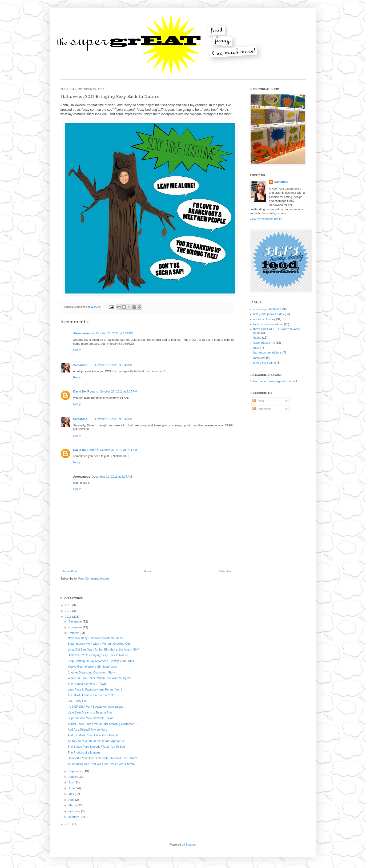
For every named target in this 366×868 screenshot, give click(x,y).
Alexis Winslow (84, 333)
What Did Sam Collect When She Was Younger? (99, 678)
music (257, 348)
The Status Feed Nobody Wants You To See (96, 747)
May (72, 794)
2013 (69, 605)
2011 (69, 617)
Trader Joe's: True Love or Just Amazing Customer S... (103, 724)
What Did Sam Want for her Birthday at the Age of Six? (103, 649)
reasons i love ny (264, 319)
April (72, 800)
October (74, 633)
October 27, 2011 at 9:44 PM (114, 419)
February (75, 811)
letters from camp (265, 363)
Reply (77, 350)
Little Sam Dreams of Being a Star (90, 712)
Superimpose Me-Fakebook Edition (91, 718)
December (76, 621)
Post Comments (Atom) (94, 578)
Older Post (226, 571)
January (74, 817)
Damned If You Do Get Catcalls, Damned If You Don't (102, 758)
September (76, 771)
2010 (69, 824)
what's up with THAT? (267, 309)
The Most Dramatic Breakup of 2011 (91, 695)
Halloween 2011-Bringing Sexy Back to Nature (98, 655)
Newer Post (69, 571)
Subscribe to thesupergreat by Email (273, 381)
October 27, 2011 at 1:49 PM (114, 365)
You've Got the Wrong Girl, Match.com (93, 667)
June (72, 788)
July (72, 782)
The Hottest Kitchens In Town (87, 684)
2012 (69, 611)
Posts (258, 401)
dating (257, 338)
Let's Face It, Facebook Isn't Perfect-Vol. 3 (95, 689)
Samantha (80, 365)
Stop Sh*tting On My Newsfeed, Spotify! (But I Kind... (102, 661)
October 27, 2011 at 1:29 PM (115, 333)
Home (148, 571)
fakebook (259, 358)
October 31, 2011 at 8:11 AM (118, 450)
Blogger (191, 845)
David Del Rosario (86, 391)
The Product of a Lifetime (84, 752)
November (76, 627)
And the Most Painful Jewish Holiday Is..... (95, 735)
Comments (262, 409)
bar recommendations (267, 352)
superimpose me (264, 343)
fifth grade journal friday (269, 314)
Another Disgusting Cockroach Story (91, 672)
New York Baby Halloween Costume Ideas (95, 638)
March (73, 805)
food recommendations (268, 324)
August (73, 777)
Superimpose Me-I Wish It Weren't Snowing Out (99, 644)
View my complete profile (266, 219)
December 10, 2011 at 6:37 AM (112, 477)
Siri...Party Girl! (78, 701)
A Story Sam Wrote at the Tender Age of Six (96, 741)
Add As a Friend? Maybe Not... (88, 730)
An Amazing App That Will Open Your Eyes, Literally (101, 764)
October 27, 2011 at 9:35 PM (119, 391)
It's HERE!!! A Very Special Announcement (95, 707)
